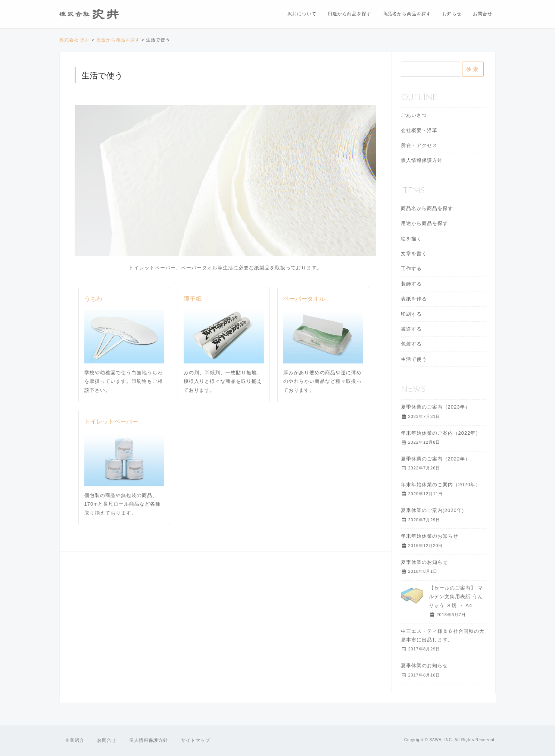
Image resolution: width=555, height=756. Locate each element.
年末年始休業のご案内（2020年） (441, 485)
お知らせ (452, 14)
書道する (411, 329)
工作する (411, 268)
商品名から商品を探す (407, 14)
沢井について (302, 14)
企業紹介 (75, 740)
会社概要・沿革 (419, 130)
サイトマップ (196, 740)
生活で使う (414, 359)
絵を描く (411, 239)
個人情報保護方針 (422, 160)
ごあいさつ (414, 115)
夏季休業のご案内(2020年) (433, 510)
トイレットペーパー (111, 422)
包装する (411, 344)
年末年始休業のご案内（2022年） (441, 433)
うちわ (93, 299)
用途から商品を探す (350, 14)
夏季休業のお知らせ (424, 562)
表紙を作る (414, 299)
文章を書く (414, 254)
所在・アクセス (419, 145)
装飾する (411, 284)
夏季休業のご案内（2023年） (436, 407)
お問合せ (483, 14)
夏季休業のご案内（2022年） (436, 459)
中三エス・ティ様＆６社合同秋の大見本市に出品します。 (443, 635)
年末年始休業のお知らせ (430, 536)
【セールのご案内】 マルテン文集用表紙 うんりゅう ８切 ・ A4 (456, 597)
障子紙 (193, 299)
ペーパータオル (304, 299)
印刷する (411, 314)
